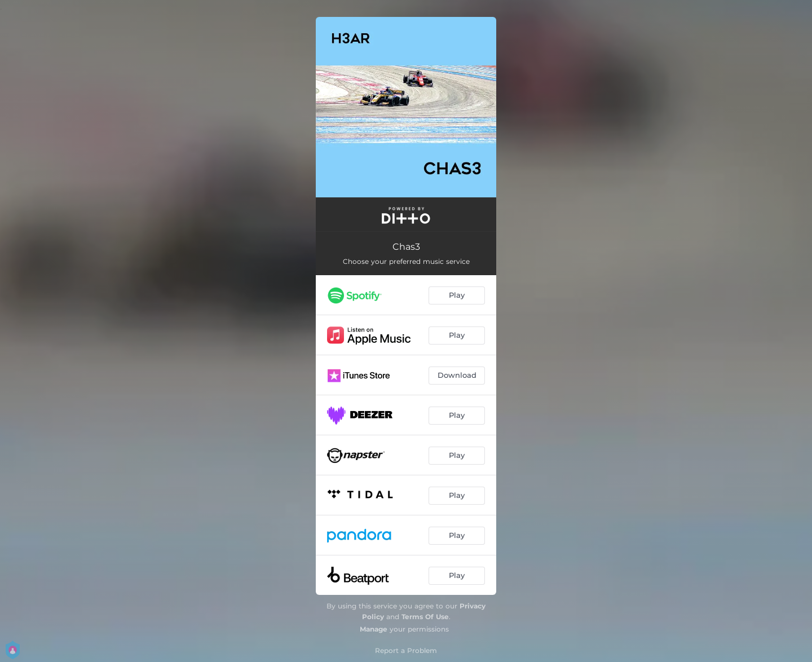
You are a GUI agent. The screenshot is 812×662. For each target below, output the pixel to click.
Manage (374, 629)
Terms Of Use (425, 617)
